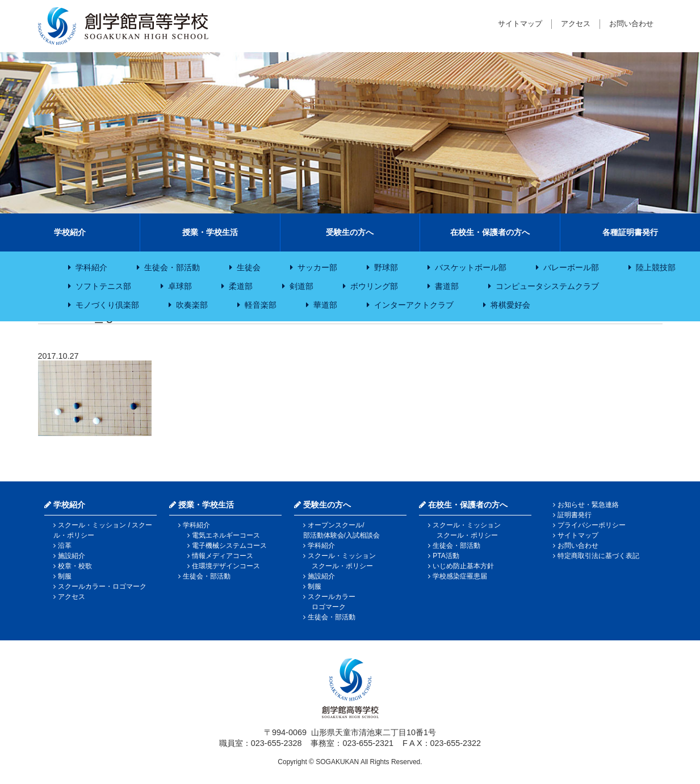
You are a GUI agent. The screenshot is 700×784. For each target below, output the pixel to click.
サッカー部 (317, 267)
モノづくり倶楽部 (107, 305)
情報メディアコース (223, 556)
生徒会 (249, 267)
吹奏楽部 (192, 305)
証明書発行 (575, 515)
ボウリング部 (374, 286)
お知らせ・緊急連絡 (588, 505)
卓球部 (180, 286)
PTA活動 (446, 556)
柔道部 (241, 286)
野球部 (386, 267)
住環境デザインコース (226, 566)
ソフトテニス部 (103, 286)
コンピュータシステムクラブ (547, 286)
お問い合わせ (631, 24)
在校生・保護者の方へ (490, 232)
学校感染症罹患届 (460, 576)
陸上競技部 (656, 267)
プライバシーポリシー (592, 525)
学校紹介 (70, 232)
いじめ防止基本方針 (463, 566)
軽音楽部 (261, 305)
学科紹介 (91, 267)
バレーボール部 (571, 267)
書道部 (447, 286)
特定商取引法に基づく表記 (598, 556)
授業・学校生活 (210, 232)
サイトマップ (520, 24)
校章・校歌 (75, 566)
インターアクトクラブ (414, 305)
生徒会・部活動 (172, 267)
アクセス (576, 24)
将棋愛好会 (510, 305)
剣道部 (301, 286)
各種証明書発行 (630, 232)
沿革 (65, 546)
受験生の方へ (350, 232)
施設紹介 (72, 556)
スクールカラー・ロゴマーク (102, 586)
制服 (65, 576)
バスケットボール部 (471, 267)
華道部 (325, 305)
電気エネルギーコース (226, 535)
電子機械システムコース (229, 546)
